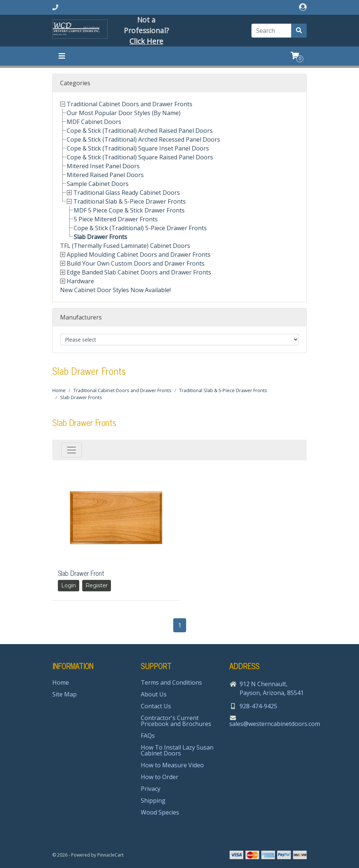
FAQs (148, 736)
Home (59, 390)
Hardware (80, 281)
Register (97, 585)
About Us (154, 694)
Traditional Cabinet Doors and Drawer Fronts (130, 104)
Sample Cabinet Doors (98, 184)
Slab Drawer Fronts (100, 237)
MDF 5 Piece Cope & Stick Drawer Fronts (129, 210)
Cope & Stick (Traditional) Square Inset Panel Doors (138, 148)
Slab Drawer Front (81, 573)
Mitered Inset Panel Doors (103, 166)
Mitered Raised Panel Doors (105, 175)
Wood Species (160, 812)
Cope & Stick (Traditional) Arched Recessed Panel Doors (143, 139)
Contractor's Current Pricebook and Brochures (176, 721)
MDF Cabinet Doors (94, 122)
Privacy (151, 789)
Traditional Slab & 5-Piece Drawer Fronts (130, 201)
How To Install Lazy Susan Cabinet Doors (177, 750)
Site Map (65, 694)
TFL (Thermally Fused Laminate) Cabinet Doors (125, 246)
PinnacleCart (110, 855)
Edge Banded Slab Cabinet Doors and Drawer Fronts (139, 272)
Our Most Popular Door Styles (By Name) (124, 113)
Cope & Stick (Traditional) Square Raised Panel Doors (140, 157)
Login (69, 585)
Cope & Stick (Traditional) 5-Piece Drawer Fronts (140, 228)
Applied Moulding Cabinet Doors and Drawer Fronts (139, 255)
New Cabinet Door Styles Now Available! (115, 290)
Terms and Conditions (171, 682)
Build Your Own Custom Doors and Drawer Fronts (136, 263)
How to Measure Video (172, 765)
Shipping (153, 800)
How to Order (160, 777)
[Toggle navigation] (62, 56)
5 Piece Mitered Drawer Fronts (116, 219)
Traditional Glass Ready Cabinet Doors (127, 193)
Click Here (146, 41)
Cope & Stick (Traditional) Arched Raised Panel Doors (140, 131)
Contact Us (156, 706)
